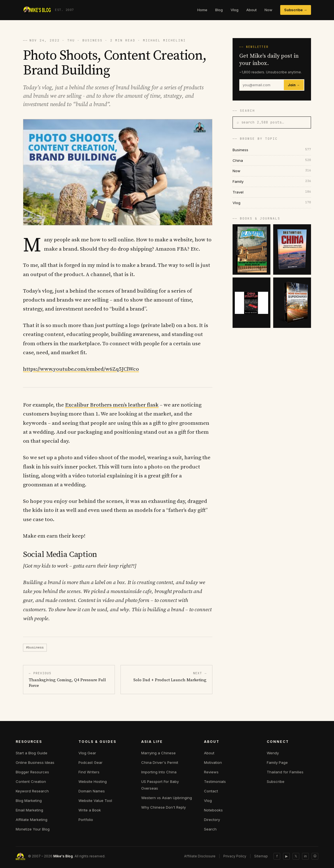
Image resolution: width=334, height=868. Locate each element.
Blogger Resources (32, 772)
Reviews (211, 772)
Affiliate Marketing (32, 820)
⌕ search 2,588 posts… (260, 122)
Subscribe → (296, 10)
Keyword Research (32, 791)
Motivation (213, 762)
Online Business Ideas (35, 762)
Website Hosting (93, 781)
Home (202, 10)
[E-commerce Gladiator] (251, 249)
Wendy (273, 753)
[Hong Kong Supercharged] (292, 303)
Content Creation (31, 781)
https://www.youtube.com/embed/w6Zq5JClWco (81, 369)
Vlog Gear (87, 753)
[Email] (262, 85)
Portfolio (86, 820)
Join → (294, 85)
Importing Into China (159, 772)
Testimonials (215, 781)
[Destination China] (292, 249)
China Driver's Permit (160, 762)
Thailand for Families (285, 772)
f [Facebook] (277, 856)
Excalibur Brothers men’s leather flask (112, 405)
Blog (219, 10)
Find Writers (89, 772)
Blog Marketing (29, 801)
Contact (211, 791)
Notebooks (213, 810)
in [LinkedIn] (305, 856)
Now (268, 10)
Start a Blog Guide (32, 753)
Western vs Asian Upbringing (167, 798)
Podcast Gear (91, 762)
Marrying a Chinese (158, 753)
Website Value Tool (95, 801)
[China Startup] (251, 303)
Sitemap (261, 856)
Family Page (277, 762)
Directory (212, 820)
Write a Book (90, 810)
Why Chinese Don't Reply (163, 807)
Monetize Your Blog (33, 829)
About (251, 10)
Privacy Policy (235, 856)
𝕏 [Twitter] (296, 856)
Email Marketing (29, 810)
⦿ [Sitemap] (315, 856)
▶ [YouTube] (287, 856)
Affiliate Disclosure (200, 856)
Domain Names (92, 791)
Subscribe (276, 781)
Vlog (235, 10)
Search (210, 829)
